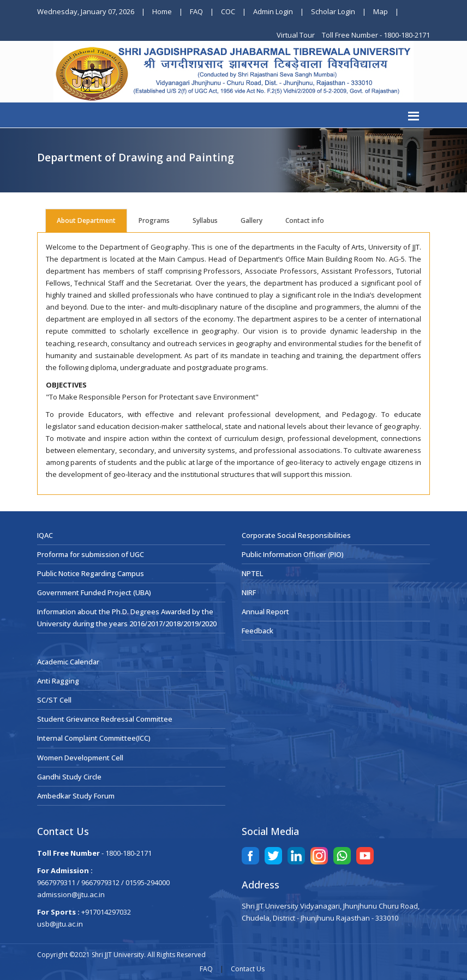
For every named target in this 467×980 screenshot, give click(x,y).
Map (381, 11)
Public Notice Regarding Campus (91, 573)
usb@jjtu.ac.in (60, 924)
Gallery (252, 220)
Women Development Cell (80, 758)
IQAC (45, 535)
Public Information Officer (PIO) (293, 554)
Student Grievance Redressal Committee (105, 719)
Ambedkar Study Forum (76, 796)
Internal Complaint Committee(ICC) (94, 738)
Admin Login (273, 11)
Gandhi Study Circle (69, 777)
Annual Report (265, 612)
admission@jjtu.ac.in (71, 894)
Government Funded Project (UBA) (94, 592)
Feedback (258, 631)
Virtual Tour (297, 35)
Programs (154, 220)
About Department (86, 220)
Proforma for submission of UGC (91, 554)
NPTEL (252, 573)
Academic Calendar (68, 662)
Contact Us (248, 969)
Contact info (305, 220)
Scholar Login (333, 11)
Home (162, 11)
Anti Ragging (58, 681)
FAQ (196, 11)
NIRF (249, 592)
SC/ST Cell (54, 700)
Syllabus (205, 220)
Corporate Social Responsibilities (296, 535)
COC (228, 11)
